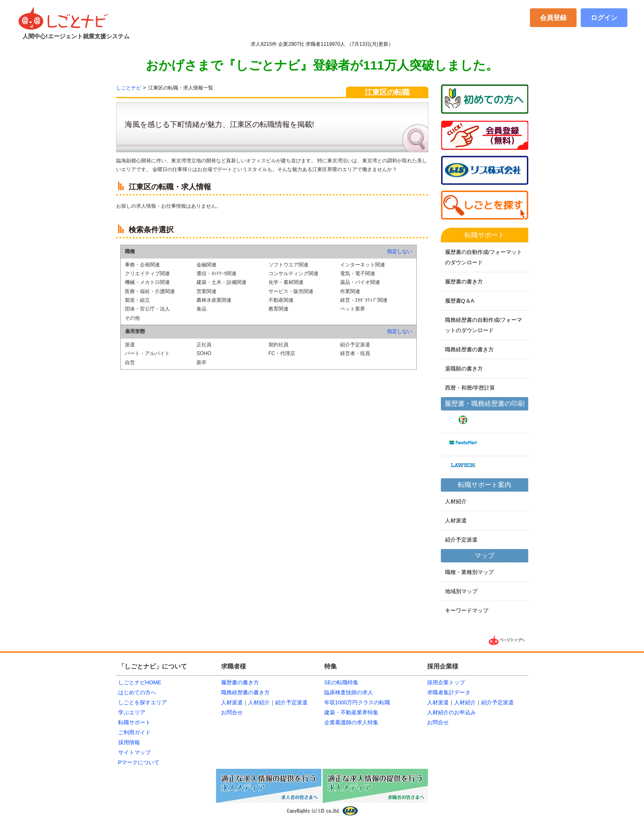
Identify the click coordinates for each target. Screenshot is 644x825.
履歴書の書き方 (464, 282)
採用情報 (129, 742)
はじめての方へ (137, 692)
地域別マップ (461, 591)
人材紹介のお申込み (451, 712)
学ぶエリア (132, 712)
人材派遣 (456, 521)
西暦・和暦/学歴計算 (470, 388)
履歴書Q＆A (460, 301)
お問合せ (232, 712)
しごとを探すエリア (143, 702)
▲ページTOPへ (507, 640)
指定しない (400, 251)
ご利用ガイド (134, 732)
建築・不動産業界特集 (351, 712)
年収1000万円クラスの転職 (357, 702)
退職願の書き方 (464, 369)
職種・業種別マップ (469, 572)
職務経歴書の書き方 (469, 349)
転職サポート (134, 722)
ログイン (604, 18)
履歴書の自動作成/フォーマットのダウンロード (484, 257)
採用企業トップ (446, 682)
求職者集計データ (449, 692)
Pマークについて (139, 762)
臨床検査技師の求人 (349, 692)
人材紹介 (456, 501)
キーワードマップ (467, 610)
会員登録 (553, 18)
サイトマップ (134, 752)
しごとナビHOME (140, 682)
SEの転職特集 (341, 682)
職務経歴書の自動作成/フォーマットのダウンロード (484, 325)
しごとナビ (129, 88)
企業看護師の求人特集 (351, 722)
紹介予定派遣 (461, 540)
